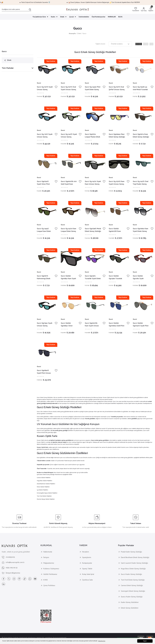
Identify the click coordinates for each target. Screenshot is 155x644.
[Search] (16, 9)
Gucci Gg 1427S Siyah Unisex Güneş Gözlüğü (69, 136)
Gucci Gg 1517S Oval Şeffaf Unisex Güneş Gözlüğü (117, 88)
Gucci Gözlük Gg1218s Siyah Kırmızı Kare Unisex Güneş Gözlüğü (140, 277)
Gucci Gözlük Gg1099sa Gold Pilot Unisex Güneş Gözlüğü (117, 325)
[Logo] (77, 9)
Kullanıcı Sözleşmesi (51, 569)
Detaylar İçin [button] (102, 641)
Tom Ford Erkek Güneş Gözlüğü (133, 580)
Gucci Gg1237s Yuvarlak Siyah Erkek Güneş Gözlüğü (93, 277)
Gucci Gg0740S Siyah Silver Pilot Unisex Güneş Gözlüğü (43, 183)
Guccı (84, 34)
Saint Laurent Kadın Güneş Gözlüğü (134, 563)
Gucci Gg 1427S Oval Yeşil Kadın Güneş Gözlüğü (141, 183)
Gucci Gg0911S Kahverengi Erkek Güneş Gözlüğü (44, 277)
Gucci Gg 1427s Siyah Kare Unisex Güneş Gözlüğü (93, 183)
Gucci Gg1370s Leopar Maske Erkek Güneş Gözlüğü (92, 136)
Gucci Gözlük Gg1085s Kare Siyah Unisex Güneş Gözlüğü (68, 277)
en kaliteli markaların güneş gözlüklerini (61, 440)
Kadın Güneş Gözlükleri (130, 602)
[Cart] (151, 10)
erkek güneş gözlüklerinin (86, 403)
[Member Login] (144, 10)
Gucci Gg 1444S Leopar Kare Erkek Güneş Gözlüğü (44, 230)
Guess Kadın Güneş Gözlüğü (132, 597)
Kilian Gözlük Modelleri (43, 487)
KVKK (46, 580)
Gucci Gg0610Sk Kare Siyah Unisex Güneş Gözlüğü (92, 325)
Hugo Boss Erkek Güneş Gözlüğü (133, 569)
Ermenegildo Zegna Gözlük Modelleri (47, 493)
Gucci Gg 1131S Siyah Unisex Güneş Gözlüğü (45, 136)
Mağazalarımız (49, 563)
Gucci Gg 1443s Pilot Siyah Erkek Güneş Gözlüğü (93, 88)
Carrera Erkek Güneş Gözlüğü (132, 586)
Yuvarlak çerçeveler (117, 417)
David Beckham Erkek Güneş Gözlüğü (135, 558)
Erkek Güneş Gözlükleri (130, 608)
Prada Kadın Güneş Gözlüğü (131, 552)
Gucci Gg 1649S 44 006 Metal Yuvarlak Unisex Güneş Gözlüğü (140, 88)
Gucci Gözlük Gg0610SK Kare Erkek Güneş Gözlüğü (117, 230)
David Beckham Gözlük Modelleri (46, 484)
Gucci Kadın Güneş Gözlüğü (131, 574)
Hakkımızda (48, 552)
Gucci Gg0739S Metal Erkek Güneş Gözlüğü (93, 230)
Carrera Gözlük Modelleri (44, 478)
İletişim (46, 558)
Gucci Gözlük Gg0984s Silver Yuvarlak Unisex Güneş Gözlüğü (67, 325)
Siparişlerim (87, 558)
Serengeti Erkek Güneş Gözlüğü (133, 591)
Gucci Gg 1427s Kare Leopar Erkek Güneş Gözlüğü (68, 230)
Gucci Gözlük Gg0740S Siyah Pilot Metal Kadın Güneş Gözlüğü (141, 325)
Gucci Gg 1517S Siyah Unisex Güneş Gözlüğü (45, 88)
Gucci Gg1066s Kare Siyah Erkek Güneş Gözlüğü (141, 230)
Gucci (39, 83)
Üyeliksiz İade (87, 580)
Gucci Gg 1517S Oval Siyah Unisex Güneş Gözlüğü (68, 88)
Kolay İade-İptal (88, 574)
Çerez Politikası (49, 586)
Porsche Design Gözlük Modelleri (46, 499)
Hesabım (85, 552)
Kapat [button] (145, 641)
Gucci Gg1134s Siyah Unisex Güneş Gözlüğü (45, 325)
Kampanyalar (87, 563)
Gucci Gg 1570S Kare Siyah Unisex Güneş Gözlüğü (117, 183)
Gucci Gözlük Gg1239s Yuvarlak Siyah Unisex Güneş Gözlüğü (116, 277)
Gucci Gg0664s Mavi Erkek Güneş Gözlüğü (117, 136)
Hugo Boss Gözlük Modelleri (45, 481)
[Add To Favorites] (56, 87)
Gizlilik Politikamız (50, 574)
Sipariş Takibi (87, 569)
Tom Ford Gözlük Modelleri (44, 496)
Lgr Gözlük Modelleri (42, 490)
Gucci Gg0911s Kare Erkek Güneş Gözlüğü (141, 136)
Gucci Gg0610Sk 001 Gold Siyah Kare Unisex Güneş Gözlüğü (69, 183)
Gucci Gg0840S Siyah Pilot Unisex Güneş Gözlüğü (44, 372)
